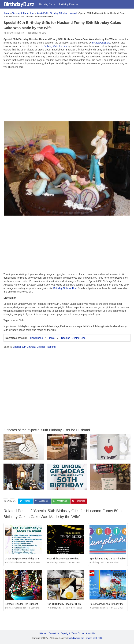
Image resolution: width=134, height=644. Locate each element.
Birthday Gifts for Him (14, 33)
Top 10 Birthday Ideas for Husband (66, 604)
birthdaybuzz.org (101, 43)
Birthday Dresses (69, 4)
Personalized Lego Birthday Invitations (110, 604)
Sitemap (43, 633)
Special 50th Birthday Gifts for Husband (34, 347)
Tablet (52, 338)
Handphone (36, 338)
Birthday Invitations (57, 562)
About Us (90, 633)
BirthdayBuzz (19, 4)
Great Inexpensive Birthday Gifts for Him (27, 559)
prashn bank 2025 (94, 638)
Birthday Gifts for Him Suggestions (24, 604)
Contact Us (54, 633)
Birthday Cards (47, 4)
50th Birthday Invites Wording (63, 559)
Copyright (65, 633)
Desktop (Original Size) (74, 338)
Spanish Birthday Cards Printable (107, 559)
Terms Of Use (78, 633)
